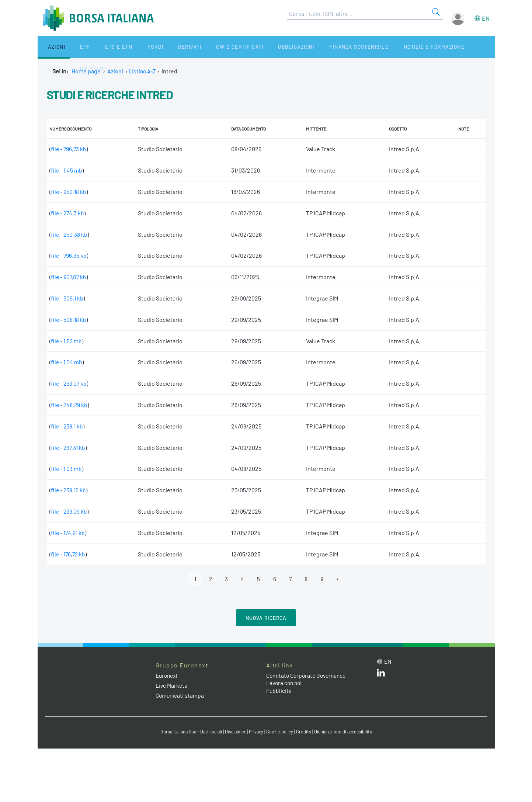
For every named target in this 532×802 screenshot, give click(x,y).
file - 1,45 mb (67, 170)
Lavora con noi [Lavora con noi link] (285, 683)
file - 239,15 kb (69, 490)
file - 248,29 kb (70, 405)
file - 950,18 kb (69, 192)
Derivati (160, 47)
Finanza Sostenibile (317, 47)
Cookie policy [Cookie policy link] (281, 732)
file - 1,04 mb (67, 362)
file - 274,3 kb (68, 213)
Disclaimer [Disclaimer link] (235, 732)
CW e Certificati (206, 47)
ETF (73, 47)
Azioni (51, 47)
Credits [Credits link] (305, 732)
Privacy (257, 732)
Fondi (131, 47)
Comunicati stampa (180, 696)
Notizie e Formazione (389, 47)
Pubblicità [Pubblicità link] (279, 691)
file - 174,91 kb (69, 533)
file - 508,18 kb (69, 320)
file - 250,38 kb (69, 234)
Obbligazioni (258, 47)
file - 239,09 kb (69, 511)
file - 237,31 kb (69, 447)
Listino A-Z (143, 71)
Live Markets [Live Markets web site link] (172, 686)
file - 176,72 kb (69, 554)
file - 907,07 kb (69, 277)
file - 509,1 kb (67, 298)
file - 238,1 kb (67, 426)
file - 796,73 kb (69, 149)
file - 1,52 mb (67, 341)
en (486, 18)
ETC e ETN (100, 47)
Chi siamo (444, 47)
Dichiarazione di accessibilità (346, 732)
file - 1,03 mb (67, 468)
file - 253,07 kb (69, 383)
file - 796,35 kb (69, 255)
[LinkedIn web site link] (381, 675)
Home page (86, 71)
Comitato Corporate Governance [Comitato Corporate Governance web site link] (308, 676)
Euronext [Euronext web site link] (168, 676)
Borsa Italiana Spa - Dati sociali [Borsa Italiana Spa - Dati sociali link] (189, 732)
